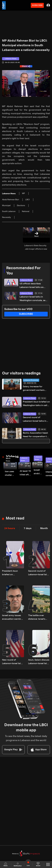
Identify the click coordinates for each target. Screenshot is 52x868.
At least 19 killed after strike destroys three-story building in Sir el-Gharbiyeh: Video (25, 473)
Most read (15, 518)
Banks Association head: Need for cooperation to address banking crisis (35, 435)
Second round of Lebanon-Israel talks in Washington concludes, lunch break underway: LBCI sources (35, 420)
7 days (28, 528)
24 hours (10, 528)
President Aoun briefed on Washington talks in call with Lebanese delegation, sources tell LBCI (36, 404)
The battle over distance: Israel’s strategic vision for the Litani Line (38, 618)
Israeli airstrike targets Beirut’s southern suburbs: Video (38, 472)
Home (6, 864)
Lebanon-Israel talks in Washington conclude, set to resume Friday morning (33, 299)
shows (38, 864)
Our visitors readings (21, 373)
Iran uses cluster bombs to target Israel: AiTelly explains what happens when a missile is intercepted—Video (11, 474)
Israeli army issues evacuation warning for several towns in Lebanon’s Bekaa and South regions (12, 618)
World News (8, 460)
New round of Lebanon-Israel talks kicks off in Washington (13, 662)
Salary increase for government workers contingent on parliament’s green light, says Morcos (35, 389)
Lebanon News (26, 280)
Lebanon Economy (31, 380)
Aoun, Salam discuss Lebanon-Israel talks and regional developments (39, 662)
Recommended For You (24, 271)
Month (44, 528)
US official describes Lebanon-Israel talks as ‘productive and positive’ (32, 286)
